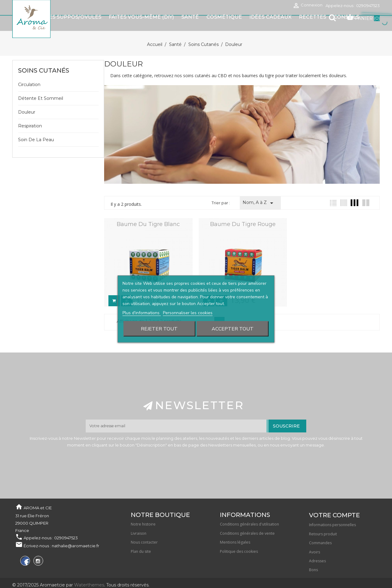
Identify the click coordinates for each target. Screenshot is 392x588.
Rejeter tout (159, 314)
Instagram (38, 546)
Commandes (320, 527)
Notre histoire (143, 509)
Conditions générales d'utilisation (249, 509)
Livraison (139, 518)
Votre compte (334, 499)
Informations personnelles (332, 509)
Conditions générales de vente (247, 518)
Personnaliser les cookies (188, 298)
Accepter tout (233, 314)
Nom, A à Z (259, 188)
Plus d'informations (142, 298)
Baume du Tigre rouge (242, 209)
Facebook (24, 546)
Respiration (30, 111)
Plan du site (141, 536)
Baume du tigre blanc (148, 209)
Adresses (317, 545)
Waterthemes (89, 569)
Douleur (27, 97)
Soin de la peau (36, 125)
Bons (313, 554)
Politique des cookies (239, 536)
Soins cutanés (44, 55)
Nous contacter (144, 527)
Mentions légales (235, 527)
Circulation (29, 70)
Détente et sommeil (41, 83)
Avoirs (315, 536)
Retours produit (323, 518)
